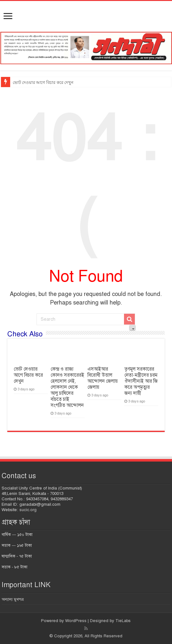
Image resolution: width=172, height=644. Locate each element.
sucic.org (28, 510)
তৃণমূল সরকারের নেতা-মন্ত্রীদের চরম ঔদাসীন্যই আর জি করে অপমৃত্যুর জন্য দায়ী (141, 381)
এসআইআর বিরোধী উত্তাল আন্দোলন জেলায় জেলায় (103, 378)
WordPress (76, 621)
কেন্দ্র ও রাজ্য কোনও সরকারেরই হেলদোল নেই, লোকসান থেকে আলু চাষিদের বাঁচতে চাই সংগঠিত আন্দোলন (67, 387)
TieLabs (123, 621)
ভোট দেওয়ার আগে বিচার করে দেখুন (43, 82)
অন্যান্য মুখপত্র (13, 599)
